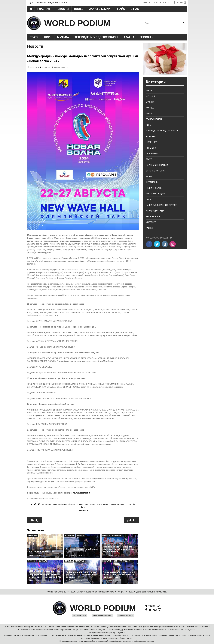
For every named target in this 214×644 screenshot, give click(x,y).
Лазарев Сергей (96, 504)
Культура (151, 136)
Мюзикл (150, 96)
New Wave (46, 67)
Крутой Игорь (47, 504)
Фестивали (152, 182)
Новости (62, 9)
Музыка (63, 37)
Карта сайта (161, 3)
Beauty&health (154, 119)
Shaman (72, 504)
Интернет (151, 222)
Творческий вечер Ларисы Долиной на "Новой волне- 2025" (45, 576)
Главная (44, 9)
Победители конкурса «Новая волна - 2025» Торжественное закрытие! (81, 575)
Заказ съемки (100, 9)
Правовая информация (102, 615)
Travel (149, 159)
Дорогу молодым (155, 194)
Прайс (120, 9)
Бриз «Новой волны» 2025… (43, 552)
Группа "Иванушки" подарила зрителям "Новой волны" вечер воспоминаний (119, 549)
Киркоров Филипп (60, 504)
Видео (79, 9)
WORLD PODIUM (77, 23)
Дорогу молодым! (122, 561)
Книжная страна (155, 211)
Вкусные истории (156, 171)
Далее (132, 520)
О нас (135, 9)
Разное (150, 228)
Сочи (63, 67)
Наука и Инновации (157, 165)
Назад (35, 520)
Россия (57, 67)
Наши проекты (154, 188)
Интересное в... (154, 217)
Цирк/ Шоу (152, 142)
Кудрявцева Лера (124, 504)
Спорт (149, 199)
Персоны (147, 37)
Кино (149, 125)
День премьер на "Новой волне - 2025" (82, 550)
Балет (149, 177)
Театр (34, 37)
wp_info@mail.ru (119, 633)
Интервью (151, 148)
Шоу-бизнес (152, 154)
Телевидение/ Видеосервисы (96, 37)
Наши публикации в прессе (161, 205)
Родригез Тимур (109, 504)
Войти (146, 3)
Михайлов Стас (82, 504)
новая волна (83, 510)
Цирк (48, 37)
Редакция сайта (80, 615)
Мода (149, 114)
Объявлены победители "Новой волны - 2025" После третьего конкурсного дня (119, 575)
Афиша (129, 37)
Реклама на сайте (125, 615)
